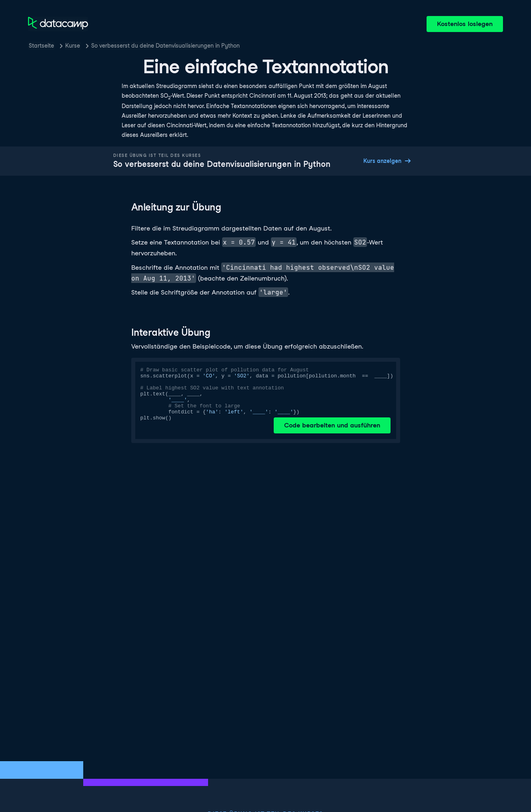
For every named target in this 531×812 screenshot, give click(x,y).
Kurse (73, 46)
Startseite (41, 46)
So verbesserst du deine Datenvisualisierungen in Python (165, 46)
